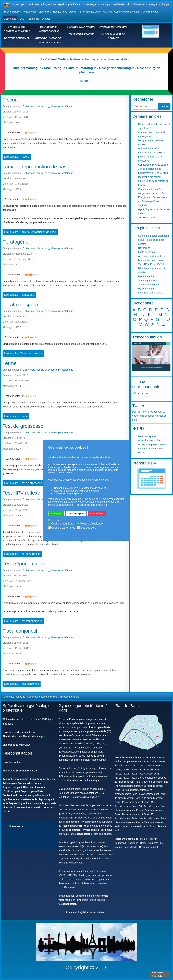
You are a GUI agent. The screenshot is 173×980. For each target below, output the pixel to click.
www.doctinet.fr (11, 762)
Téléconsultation (12, 12)
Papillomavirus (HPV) (74, 826)
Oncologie (151, 4)
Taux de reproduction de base (36, 167)
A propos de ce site (69, 697)
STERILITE (41, 38)
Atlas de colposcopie (34, 787)
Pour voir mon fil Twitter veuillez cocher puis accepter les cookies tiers (149, 416)
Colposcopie (18, 4)
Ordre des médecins (14, 697)
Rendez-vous (60, 12)
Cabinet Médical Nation (126, 12)
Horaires (107, 12)
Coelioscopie (11, 791)
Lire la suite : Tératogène (19, 295)
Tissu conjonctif (20, 631)
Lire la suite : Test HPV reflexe (22, 554)
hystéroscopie (90, 822)
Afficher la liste (140, 393)
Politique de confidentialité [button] (91, 505)
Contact (46, 19)
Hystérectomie (11, 799)
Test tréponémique (23, 564)
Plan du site (33, 19)
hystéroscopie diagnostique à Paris (86, 731)
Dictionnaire (10, 19)
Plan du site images (34, 736)
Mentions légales (147, 436)
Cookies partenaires (63, 528)
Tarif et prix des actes (89, 12)
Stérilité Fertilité (121, 4)
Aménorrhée (26, 783)
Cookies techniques (63, 524)
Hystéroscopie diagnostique (41, 4)
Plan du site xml (12, 736)
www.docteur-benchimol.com (19, 732)
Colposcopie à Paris (32, 791)
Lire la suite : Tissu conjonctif (22, 684)
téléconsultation (82, 834)
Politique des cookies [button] (61, 505)
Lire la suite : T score (17, 157)
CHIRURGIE (55, 38)
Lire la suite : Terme (16, 416)
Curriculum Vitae (150, 12)
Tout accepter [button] (76, 514)
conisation (75, 830)
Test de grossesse (23, 426)
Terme (10, 363)
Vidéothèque (30, 12)
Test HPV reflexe (21, 493)
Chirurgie (164, 4)
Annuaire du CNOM (38, 807)
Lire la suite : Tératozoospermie (23, 353)
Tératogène (15, 242)
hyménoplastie (91, 830)
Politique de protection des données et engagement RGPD (152, 449)
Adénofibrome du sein (42, 779)
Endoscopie (138, 4)
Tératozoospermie (23, 305)
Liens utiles (45, 12)
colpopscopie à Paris (98, 727)
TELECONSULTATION (49, 42)
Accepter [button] (56, 514)
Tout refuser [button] (97, 514)
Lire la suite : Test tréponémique (23, 621)
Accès (73, 12)
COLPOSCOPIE (48, 27)
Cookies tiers (88, 528)
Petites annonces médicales (42, 697)
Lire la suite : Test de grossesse (23, 483)
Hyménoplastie (40, 795)
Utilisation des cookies (150, 440)
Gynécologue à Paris (69, 4)
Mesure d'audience (91, 524)
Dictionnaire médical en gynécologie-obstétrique (48, 106)
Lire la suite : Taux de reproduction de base (30, 232)
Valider (165, 106)
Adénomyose (10, 783)
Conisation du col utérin (16, 795)
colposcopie (72, 822)
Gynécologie (89, 4)
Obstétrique (104, 4)
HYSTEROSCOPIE (49, 31)
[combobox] (145, 106)
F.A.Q (22, 19)
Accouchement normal (15, 779)
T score (11, 100)
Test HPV (20, 807)
